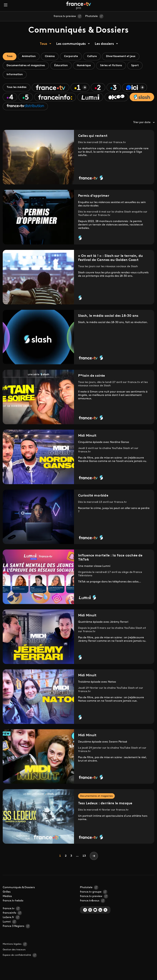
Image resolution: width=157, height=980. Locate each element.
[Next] (94, 858)
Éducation (62, 66)
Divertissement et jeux (125, 57)
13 (84, 858)
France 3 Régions (13, 928)
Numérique (86, 66)
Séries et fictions (114, 66)
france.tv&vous (90, 903)
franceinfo (9, 915)
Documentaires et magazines (26, 66)
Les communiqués (71, 44)
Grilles (7, 894)
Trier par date (144, 125)
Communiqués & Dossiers (19, 890)
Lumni (7, 924)
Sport (138, 66)
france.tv (9, 911)
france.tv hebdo (13, 903)
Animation (30, 57)
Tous (43, 44)
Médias (7, 899)
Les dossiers (104, 44)
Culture (95, 57)
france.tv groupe (91, 894)
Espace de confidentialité (17, 957)
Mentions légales (12, 946)
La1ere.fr (8, 920)
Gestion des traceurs (14, 952)
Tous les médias (17, 88)
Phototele (91, 16)
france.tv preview (65, 16)
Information (15, 75)
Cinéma (52, 57)
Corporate (73, 57)
